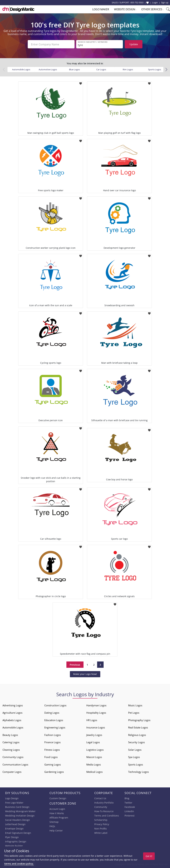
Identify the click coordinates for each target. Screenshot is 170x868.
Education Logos (54, 720)
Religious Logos (137, 735)
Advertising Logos (13, 705)
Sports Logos (155, 69)
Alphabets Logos (12, 720)
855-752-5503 (137, 2)
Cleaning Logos (11, 750)
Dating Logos (52, 713)
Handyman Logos (96, 705)
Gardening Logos (54, 772)
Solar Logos (135, 750)
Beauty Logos (10, 735)
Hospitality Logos (96, 713)
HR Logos (92, 720)
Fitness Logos (52, 750)
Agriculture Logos (12, 713)
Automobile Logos (21, 69)
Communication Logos (15, 764)
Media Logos (94, 764)
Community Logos (13, 757)
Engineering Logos (55, 727)
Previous (75, 665)
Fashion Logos (53, 735)
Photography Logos (139, 720)
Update (134, 44)
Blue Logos (74, 69)
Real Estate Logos (138, 727)
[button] (166, 70)
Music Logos (135, 705)
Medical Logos (94, 772)
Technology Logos (138, 772)
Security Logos (136, 742)
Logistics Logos (95, 750)
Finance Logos (52, 742)
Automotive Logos (48, 69)
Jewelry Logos (94, 735)
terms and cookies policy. (19, 864)
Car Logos (101, 69)
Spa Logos (134, 757)
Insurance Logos (96, 727)
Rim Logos (128, 69)
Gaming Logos (53, 764)
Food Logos (51, 757)
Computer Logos (12, 772)
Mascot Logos (94, 757)
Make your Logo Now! (85, 674)
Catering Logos (11, 742)
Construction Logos (55, 705)
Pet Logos (134, 713)
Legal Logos (93, 742)
